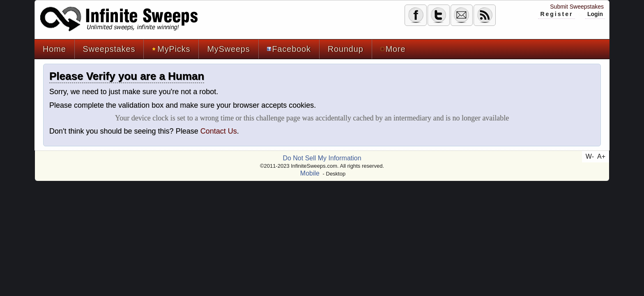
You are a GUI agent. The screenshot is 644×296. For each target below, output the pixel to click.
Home (54, 49)
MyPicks (171, 49)
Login (595, 14)
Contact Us (219, 131)
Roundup (346, 49)
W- (590, 156)
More (393, 49)
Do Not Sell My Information (322, 158)
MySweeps (228, 49)
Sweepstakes (109, 49)
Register (557, 14)
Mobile (310, 173)
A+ (601, 156)
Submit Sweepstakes (577, 7)
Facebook (289, 49)
